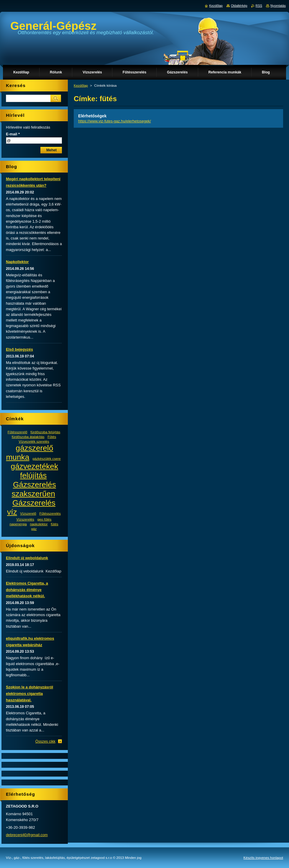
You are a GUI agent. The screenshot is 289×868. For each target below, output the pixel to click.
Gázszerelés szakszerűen (34, 489)
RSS (259, 6)
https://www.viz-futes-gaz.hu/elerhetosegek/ (115, 121)
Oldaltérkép (239, 6)
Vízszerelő (28, 513)
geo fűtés (44, 519)
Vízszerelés (25, 519)
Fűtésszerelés (50, 513)
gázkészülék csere (47, 458)
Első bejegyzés (19, 349)
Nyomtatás (278, 6)
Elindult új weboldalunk (27, 558)
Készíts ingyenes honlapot (263, 858)
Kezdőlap (81, 86)
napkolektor (39, 524)
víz (12, 512)
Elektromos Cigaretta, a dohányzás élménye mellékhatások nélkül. (27, 590)
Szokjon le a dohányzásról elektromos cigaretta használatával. (29, 694)
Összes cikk (45, 741)
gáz (34, 529)
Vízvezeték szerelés (34, 441)
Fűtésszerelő (18, 432)
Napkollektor (17, 262)
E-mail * (13, 134)
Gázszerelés (34, 503)
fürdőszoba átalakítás (28, 437)
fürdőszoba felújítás (45, 432)
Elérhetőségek (92, 116)
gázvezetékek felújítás (35, 471)
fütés (54, 524)
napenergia (18, 524)
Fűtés (52, 437)
